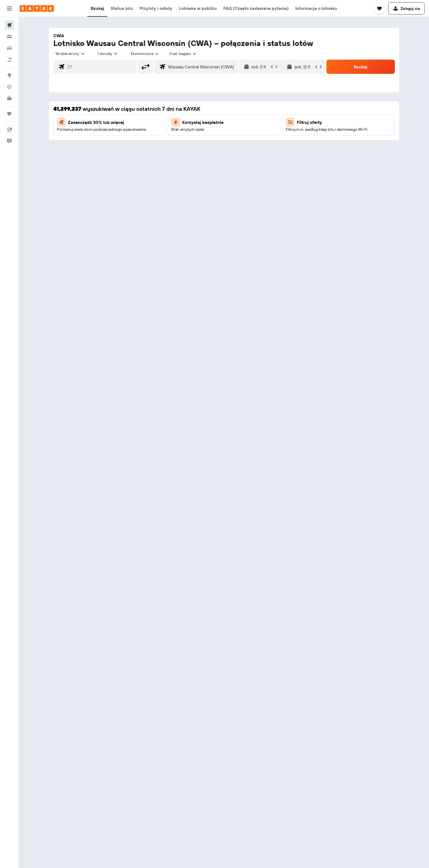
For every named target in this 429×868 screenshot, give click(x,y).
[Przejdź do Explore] (9, 75)
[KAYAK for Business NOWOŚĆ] (9, 98)
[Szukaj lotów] (9, 25)
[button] (9, 8)
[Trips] (9, 114)
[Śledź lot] (9, 87)
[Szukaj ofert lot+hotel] (9, 60)
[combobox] (70, 54)
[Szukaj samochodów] (9, 48)
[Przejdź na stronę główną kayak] (37, 8)
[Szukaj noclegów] (9, 37)
